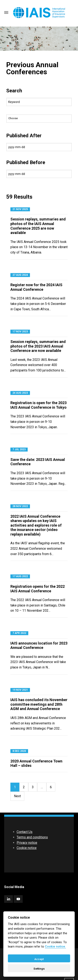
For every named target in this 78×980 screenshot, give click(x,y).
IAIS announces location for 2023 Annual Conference (39, 645)
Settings (39, 969)
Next (17, 796)
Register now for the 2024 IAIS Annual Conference (36, 287)
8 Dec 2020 (19, 751)
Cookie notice (27, 848)
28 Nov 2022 (20, 506)
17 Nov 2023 (20, 332)
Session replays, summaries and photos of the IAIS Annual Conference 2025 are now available (38, 226)
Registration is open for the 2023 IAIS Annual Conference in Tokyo (38, 405)
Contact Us (25, 832)
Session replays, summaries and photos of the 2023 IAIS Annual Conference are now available (38, 346)
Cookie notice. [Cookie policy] (55, 947)
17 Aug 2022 (20, 576)
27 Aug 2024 (20, 275)
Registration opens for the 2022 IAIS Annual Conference (38, 589)
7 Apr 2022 (19, 633)
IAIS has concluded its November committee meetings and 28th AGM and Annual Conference (39, 704)
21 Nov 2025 (20, 209)
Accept (39, 959)
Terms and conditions (32, 837)
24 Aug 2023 (20, 393)
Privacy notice (27, 843)
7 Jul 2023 (19, 449)
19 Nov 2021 (20, 690)
